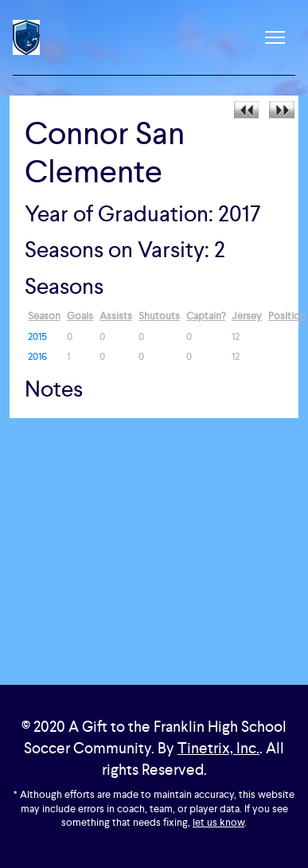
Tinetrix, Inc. (218, 748)
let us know (218, 822)
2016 (37, 356)
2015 (37, 336)
